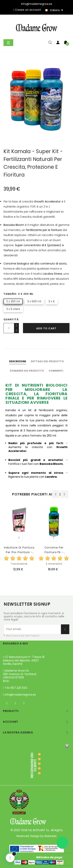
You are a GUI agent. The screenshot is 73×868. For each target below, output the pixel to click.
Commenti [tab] (56, 371)
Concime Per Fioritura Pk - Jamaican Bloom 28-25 (54, 550)
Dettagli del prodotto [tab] (47, 361)
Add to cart (46, 328)
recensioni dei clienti (34, 765)
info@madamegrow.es (20, 695)
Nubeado (51, 836)
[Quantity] (9, 328)
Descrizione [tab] (18, 361)
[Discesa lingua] (52, 10)
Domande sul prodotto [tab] (27, 371)
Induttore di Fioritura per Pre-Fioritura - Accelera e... (19, 550)
